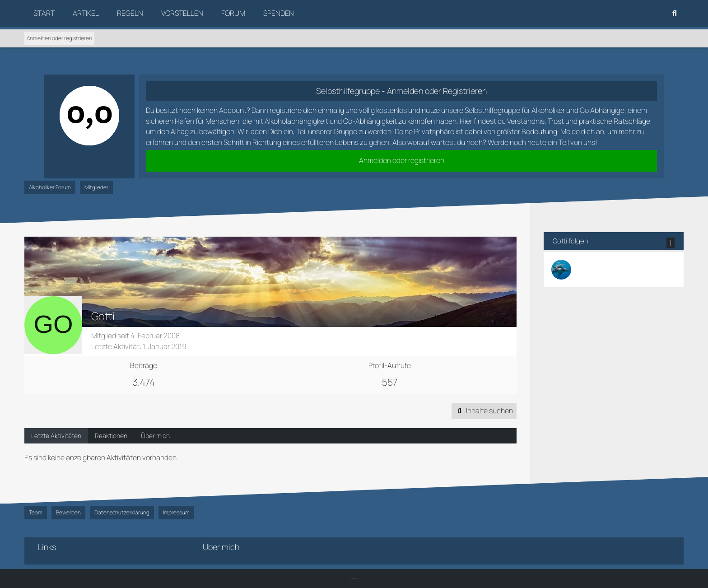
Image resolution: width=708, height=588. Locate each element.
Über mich (155, 436)
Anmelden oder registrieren (59, 38)
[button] (484, 411)
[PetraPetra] (561, 270)
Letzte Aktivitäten (56, 436)
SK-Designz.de (354, 579)
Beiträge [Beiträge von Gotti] (144, 365)
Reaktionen (111, 436)
